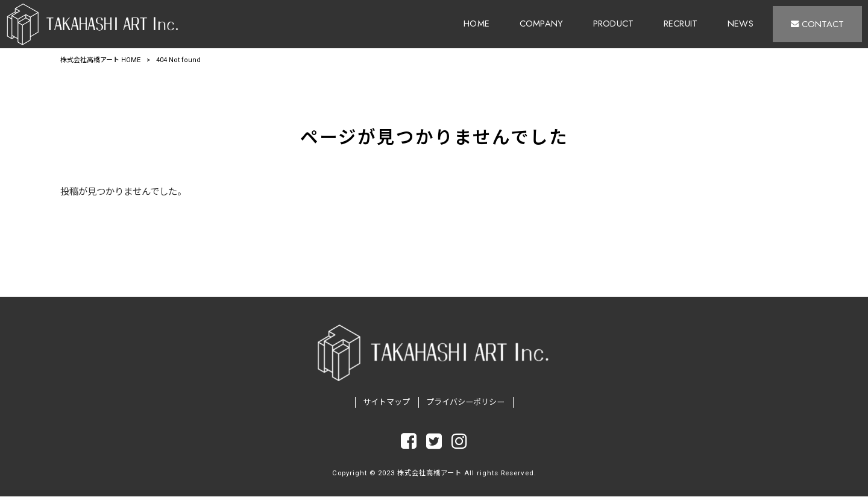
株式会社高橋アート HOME (100, 60)
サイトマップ (386, 403)
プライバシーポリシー (465, 403)
